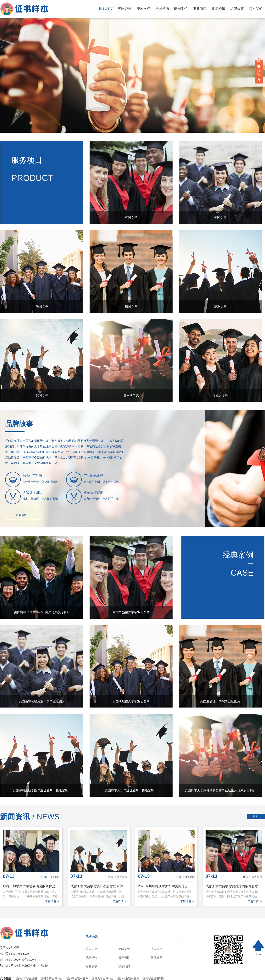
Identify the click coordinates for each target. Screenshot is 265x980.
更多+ (256, 817)
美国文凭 (143, 9)
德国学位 (181, 9)
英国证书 (125, 9)
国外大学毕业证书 (26, 978)
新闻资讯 (218, 9)
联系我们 (256, 9)
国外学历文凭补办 (52, 978)
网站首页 (106, 9)
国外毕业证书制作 (154, 978)
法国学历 (162, 9)
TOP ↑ (259, 948)
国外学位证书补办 (77, 978)
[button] (126, 128)
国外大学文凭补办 (103, 978)
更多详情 (24, 515)
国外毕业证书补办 (128, 978)
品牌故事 (237, 9)
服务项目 (200, 9)
